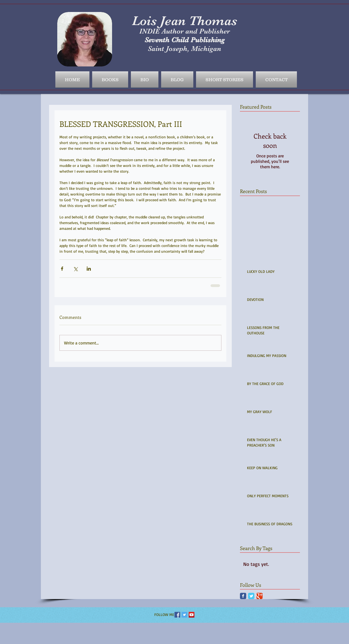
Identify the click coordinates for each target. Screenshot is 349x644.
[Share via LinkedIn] (89, 269)
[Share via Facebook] (62, 269)
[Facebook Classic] (243, 596)
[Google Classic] (259, 596)
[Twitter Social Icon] (184, 615)
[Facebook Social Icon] (177, 615)
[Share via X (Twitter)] (75, 269)
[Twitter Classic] (251, 596)
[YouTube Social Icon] (192, 615)
